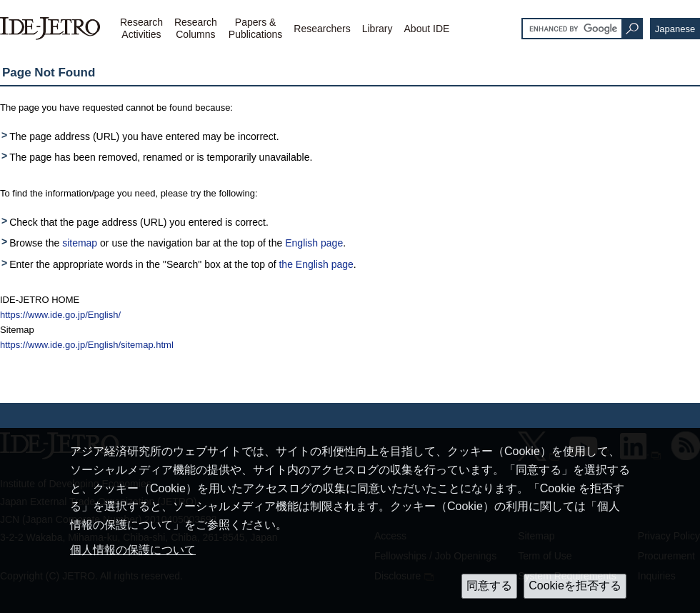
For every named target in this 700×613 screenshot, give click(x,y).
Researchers (322, 29)
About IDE (427, 29)
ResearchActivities (141, 28)
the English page (316, 264)
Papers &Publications (256, 28)
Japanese (675, 29)
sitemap (80, 243)
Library (377, 29)
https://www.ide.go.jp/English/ (60, 315)
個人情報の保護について (133, 550)
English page (314, 243)
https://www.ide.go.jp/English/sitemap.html (87, 345)
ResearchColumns (196, 28)
